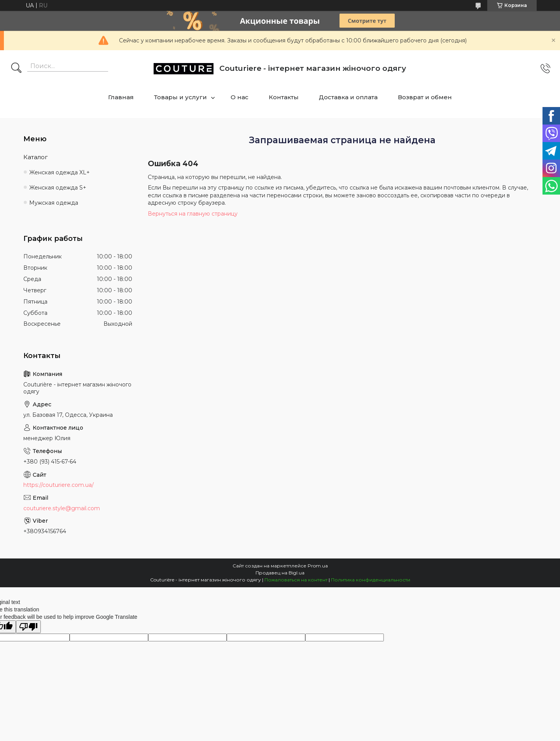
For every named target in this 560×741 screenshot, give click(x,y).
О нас (240, 97)
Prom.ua (318, 566)
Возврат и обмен (425, 97)
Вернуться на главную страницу (193, 214)
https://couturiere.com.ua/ (59, 485)
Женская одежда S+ (58, 188)
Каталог (36, 157)
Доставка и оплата (348, 97)
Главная (121, 97)
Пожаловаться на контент (296, 580)
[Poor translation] (28, 627)
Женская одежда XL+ (59, 172)
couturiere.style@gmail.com (62, 508)
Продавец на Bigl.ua (280, 573)
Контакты (284, 97)
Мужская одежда (54, 203)
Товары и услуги (180, 97)
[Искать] (16, 68)
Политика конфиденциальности (371, 580)
